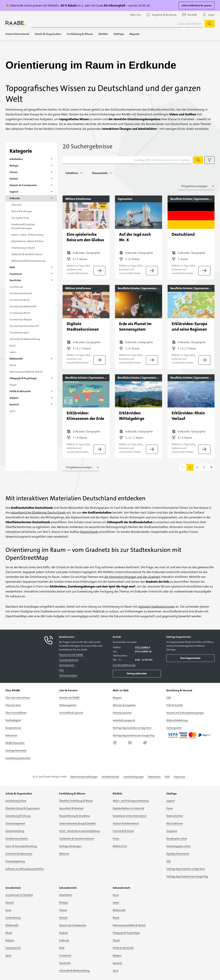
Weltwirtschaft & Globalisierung (28, 261)
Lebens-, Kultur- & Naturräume (27, 235)
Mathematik (16, 359)
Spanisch (14, 404)
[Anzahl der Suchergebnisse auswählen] (196, 186)
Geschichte (15, 280)
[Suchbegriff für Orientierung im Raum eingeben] (127, 160)
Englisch (14, 192)
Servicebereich (67, 665)
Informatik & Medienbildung (25, 339)
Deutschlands (89, 532)
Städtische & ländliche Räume (27, 254)
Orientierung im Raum (23, 248)
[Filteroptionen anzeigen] (210, 160)
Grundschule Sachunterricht (24, 326)
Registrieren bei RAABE (71, 655)
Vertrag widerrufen (137, 673)
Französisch (16, 274)
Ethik (12, 267)
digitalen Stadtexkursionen (157, 607)
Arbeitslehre (16, 159)
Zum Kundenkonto (69, 660)
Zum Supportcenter (190, 658)
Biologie (14, 166)
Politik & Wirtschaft (20, 391)
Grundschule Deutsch (21, 293)
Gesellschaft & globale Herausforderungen (23, 226)
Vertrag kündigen (68, 675)
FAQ (61, 670)
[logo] (16, 24)
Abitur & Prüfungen (22, 211)
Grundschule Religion (21, 319)
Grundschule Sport (19, 333)
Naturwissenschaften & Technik (26, 372)
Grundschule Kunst (20, 300)
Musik (13, 365)
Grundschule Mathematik (23, 306)
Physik (13, 385)
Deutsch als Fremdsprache (23, 185)
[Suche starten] (210, 24)
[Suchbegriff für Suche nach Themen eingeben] (117, 24)
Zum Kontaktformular (124, 665)
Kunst (13, 346)
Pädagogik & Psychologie (23, 378)
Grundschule (16, 287)
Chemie (14, 172)
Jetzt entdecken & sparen (197, 5)
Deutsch (14, 179)
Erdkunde (15, 198)
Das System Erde (20, 218)
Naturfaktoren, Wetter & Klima (27, 241)
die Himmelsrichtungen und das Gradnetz (132, 577)
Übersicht (16, 205)
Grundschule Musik (20, 313)
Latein (13, 352)
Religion (14, 398)
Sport (12, 411)
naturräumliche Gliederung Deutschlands (38, 513)
